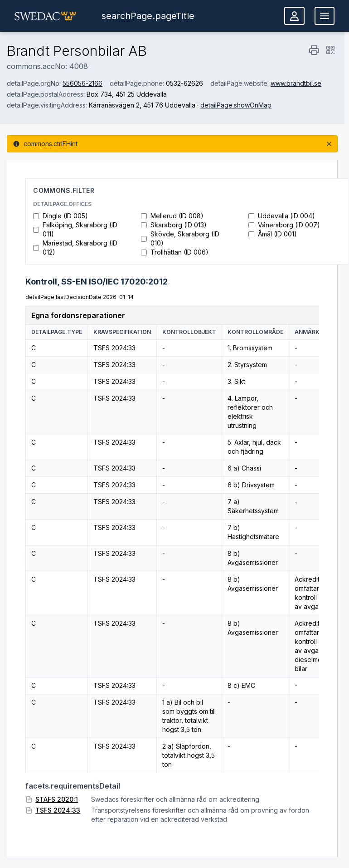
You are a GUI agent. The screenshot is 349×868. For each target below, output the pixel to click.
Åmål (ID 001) (273, 234)
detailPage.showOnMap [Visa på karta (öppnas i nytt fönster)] (236, 105)
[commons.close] (329, 144)
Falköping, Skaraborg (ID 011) (75, 229)
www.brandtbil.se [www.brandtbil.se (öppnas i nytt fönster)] (296, 83)
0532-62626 (184, 83)
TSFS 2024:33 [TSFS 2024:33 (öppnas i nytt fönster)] (58, 810)
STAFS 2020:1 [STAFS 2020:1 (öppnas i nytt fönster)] (57, 799)
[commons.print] (314, 50)
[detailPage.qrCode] (330, 50)
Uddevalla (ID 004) (282, 216)
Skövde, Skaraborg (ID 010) (180, 238)
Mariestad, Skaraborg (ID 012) (75, 248)
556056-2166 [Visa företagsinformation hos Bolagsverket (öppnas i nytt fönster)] (82, 83)
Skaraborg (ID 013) (174, 225)
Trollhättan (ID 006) (175, 252)
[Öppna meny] (325, 16)
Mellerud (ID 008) (172, 216)
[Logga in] (294, 16)
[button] (45, 16)
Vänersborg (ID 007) (284, 225)
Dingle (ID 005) (61, 216)
